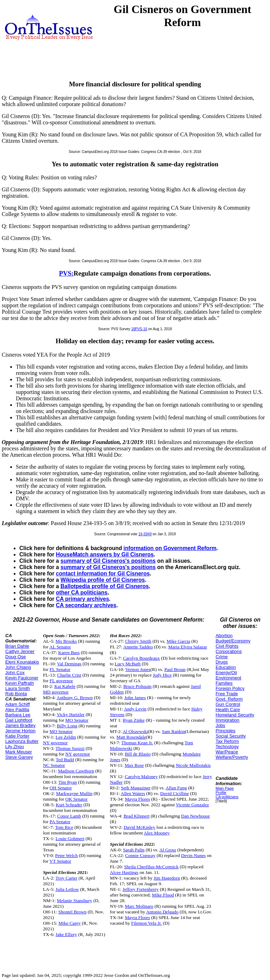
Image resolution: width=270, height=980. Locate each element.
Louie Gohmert (70, 839)
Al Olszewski (135, 731)
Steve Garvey (19, 757)
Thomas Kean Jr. (137, 743)
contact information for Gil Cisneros (103, 574)
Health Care (228, 710)
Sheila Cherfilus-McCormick (151, 867)
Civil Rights (227, 646)
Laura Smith (18, 688)
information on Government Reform (170, 548)
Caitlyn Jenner (20, 651)
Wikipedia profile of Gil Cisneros (103, 580)
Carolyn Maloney (141, 776)
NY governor (55, 743)
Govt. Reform (229, 699)
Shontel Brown (72, 912)
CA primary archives (82, 599)
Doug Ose (16, 657)
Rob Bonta (16, 694)
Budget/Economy (233, 641)
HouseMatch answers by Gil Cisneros (105, 554)
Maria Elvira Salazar (188, 647)
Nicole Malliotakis (193, 765)
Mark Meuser (19, 752)
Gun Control (228, 704)
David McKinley (140, 827)
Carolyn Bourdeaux (142, 658)
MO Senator (77, 720)
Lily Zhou (15, 747)
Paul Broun (175, 669)
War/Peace (227, 752)
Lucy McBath (128, 664)
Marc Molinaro (139, 906)
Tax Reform (227, 741)
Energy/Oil (226, 673)
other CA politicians (82, 593)
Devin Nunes (193, 855)
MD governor (56, 692)
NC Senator (54, 765)
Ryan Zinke (134, 720)
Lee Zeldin (66, 737)
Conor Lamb (69, 816)
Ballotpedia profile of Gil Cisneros (105, 586)
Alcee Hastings (124, 872)
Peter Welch (66, 855)
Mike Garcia (178, 641)
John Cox (15, 673)
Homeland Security (235, 715)
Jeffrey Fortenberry (140, 889)
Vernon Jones (138, 669)
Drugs (222, 662)
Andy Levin (135, 709)
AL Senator (60, 647)
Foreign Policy (230, 688)
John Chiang (18, 667)
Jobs (220, 725)
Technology (227, 747)
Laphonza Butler (22, 741)
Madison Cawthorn (76, 771)
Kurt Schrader (69, 805)
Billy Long (67, 726)
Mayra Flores (137, 799)
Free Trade (227, 694)
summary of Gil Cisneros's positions (108, 561)
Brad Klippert (136, 816)
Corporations (229, 651)
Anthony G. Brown (75, 698)
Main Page (225, 788)
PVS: (66, 273)
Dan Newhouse (195, 816)
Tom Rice (64, 827)
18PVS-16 (139, 329)
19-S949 (145, 534)
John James (135, 698)
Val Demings (69, 664)
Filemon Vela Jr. (146, 923)
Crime (222, 657)
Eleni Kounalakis (22, 662)
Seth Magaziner (136, 788)
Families (224, 683)
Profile (221, 793)
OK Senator (76, 799)
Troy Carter (66, 878)
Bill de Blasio (138, 754)
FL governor (61, 681)
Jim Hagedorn (167, 878)
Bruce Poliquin (137, 686)
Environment (228, 678)
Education (226, 667)
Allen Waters (133, 793)
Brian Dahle (17, 646)
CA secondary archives (86, 605)
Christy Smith (138, 641)
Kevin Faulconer (22, 678)
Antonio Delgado (162, 912)
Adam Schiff (18, 704)
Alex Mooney (157, 833)
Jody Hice (162, 675)
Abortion (224, 636)
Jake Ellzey (66, 934)
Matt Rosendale (131, 737)
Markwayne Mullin (74, 793)
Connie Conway (140, 855)
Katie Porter (17, 736)
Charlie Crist (69, 675)
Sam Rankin (174, 731)
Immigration (227, 720)
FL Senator (60, 669)
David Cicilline (175, 793)
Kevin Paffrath (20, 683)
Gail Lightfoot (19, 720)
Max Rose (134, 765)
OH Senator (61, 788)
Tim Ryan (68, 782)
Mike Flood (163, 895)
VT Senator (60, 861)
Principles (225, 731)
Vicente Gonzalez (192, 805)
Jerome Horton (20, 731)
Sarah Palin (134, 850)
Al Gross (168, 850)
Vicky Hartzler (71, 714)
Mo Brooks (66, 641)
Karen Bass (69, 652)
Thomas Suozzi (70, 748)
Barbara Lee (18, 715)
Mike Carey (69, 923)
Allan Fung (176, 788)
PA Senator (60, 822)
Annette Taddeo (138, 647)
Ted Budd (65, 760)
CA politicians (227, 797)
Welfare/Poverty (232, 757)
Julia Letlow (67, 889)
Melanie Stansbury (75, 901)
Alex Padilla (17, 710)
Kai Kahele (65, 686)
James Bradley (20, 725)
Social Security (231, 736)
